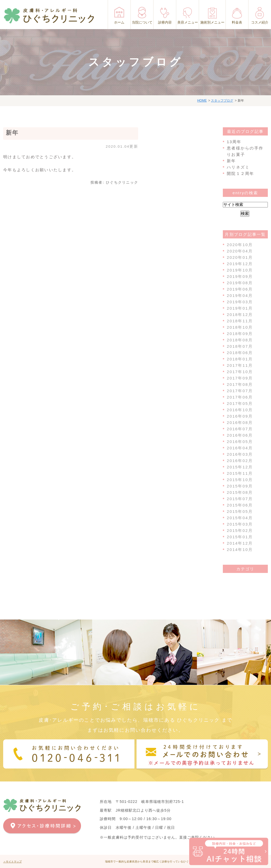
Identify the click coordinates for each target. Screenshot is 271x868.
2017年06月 (240, 397)
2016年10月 (240, 410)
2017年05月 (240, 403)
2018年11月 (240, 321)
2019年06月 (240, 289)
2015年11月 (240, 473)
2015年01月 (240, 537)
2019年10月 (240, 270)
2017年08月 (240, 384)
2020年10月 (240, 245)
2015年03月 (240, 524)
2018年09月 (240, 334)
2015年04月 (240, 518)
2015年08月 (240, 492)
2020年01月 (240, 257)
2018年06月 (240, 353)
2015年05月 (240, 511)
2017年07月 (240, 391)
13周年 (234, 142)
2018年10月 (240, 327)
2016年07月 (240, 429)
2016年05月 (240, 442)
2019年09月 (240, 276)
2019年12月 (240, 264)
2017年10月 (240, 372)
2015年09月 (240, 486)
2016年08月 (240, 422)
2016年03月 (240, 454)
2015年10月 (240, 480)
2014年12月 (240, 543)
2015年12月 (240, 467)
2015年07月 (240, 499)
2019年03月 (240, 302)
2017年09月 (240, 378)
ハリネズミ (238, 167)
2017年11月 (240, 365)
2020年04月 (240, 251)
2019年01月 (240, 308)
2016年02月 (240, 461)
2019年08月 (240, 283)
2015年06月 (240, 505)
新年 (12, 133)
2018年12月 (240, 315)
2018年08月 (240, 340)
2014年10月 (240, 550)
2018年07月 (240, 346)
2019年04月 (240, 295)
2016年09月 (240, 416)
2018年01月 (240, 359)
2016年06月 (240, 435)
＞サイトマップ (12, 862)
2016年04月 (240, 448)
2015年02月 (240, 530)
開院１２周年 (241, 173)
